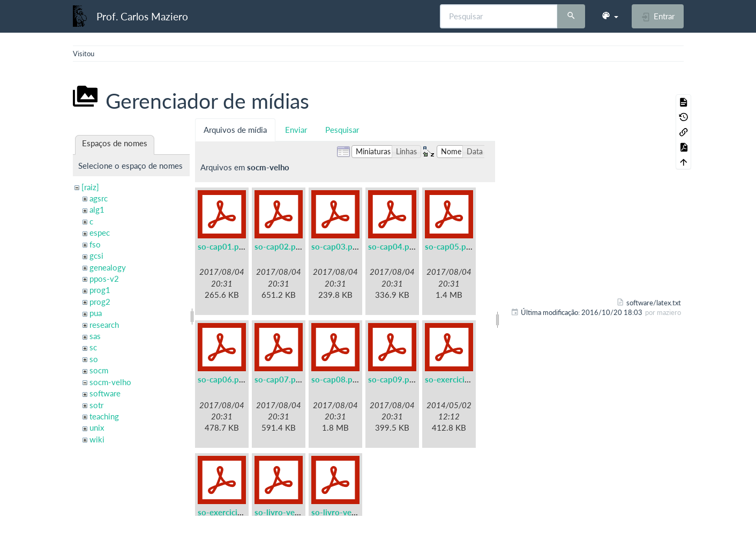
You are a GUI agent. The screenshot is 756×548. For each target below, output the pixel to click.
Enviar (296, 130)
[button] (610, 16)
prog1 (100, 290)
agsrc (99, 198)
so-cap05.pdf (449, 246)
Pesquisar (342, 130)
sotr (96, 405)
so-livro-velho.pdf (344, 512)
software (105, 393)
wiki (97, 439)
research (104, 325)
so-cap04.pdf (392, 246)
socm (99, 370)
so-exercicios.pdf (229, 512)
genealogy (108, 267)
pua (96, 313)
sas (95, 336)
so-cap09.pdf (392, 379)
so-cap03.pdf (336, 246)
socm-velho (110, 382)
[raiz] (90, 187)
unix (97, 427)
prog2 (100, 302)
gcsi (96, 256)
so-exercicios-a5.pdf (462, 379)
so (94, 359)
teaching (104, 416)
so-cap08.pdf (336, 379)
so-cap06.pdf (222, 379)
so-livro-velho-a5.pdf (294, 512)
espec (100, 232)
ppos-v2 (104, 279)
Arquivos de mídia (235, 130)
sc (93, 347)
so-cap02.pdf (279, 246)
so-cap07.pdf (279, 379)
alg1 (97, 209)
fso (95, 244)
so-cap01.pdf (222, 246)
